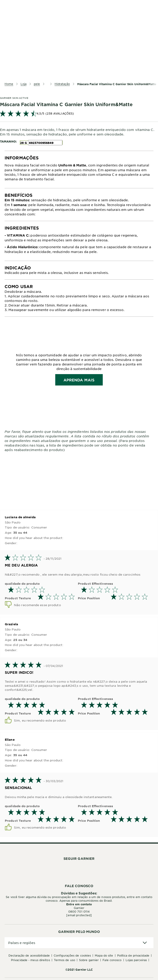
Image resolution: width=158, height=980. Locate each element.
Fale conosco (112, 960)
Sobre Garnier (89, 960)
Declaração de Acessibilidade (29, 955)
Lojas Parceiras (136, 960)
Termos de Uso (65, 960)
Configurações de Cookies (72, 955)
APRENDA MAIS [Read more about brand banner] (79, 380)
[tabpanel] (79, 170)
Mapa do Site (104, 955)
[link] (79, 113)
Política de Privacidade (133, 955)
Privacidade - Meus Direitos (30, 960)
